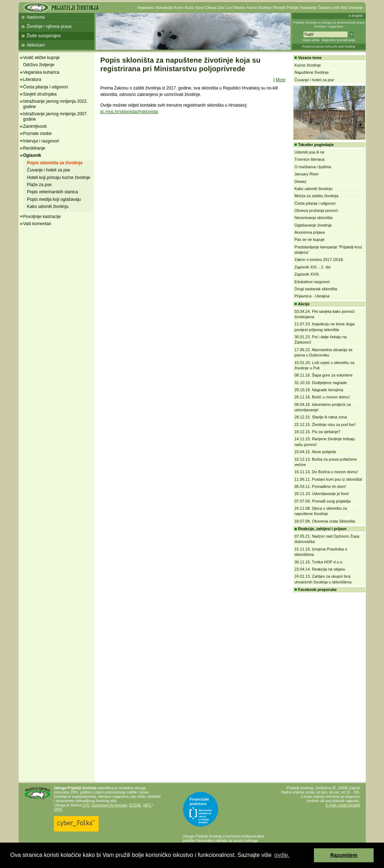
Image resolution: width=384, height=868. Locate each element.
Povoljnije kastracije (42, 217)
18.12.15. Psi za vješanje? (317, 432)
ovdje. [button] (282, 855)
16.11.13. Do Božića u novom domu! (326, 472)
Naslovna (36, 17)
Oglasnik (32, 155)
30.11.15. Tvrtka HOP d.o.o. (319, 562)
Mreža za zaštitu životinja (317, 196)
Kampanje (308, 8)
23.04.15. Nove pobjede (316, 452)
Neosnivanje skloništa (314, 218)
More (280, 80)
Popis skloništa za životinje (55, 163)
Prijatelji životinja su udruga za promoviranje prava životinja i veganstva (329, 25)
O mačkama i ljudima (313, 167)
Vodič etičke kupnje (42, 58)
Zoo (221, 8)
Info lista (340, 8)
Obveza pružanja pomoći (316, 210)
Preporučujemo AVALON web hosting (329, 47)
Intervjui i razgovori (41, 141)
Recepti (279, 8)
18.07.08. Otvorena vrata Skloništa (325, 521)
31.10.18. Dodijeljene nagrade (321, 383)
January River (307, 174)
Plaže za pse (40, 185)
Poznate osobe (38, 134)
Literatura (32, 79)
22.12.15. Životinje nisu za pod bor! (325, 425)
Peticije (292, 8)
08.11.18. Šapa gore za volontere (324, 375)
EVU (86, 805)
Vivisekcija (164, 8)
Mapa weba (311, 40)
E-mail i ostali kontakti (343, 805)
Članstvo (325, 8)
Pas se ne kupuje (310, 239)
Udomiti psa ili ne (310, 152)
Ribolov (239, 8)
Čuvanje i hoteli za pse (49, 170)
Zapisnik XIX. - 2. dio (313, 267)
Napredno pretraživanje (339, 40)
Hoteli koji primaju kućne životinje (59, 178)
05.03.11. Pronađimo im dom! (320, 486)
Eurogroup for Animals (110, 805)
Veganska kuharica (41, 72)
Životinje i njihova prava (49, 26)
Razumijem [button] (344, 855)
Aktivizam (36, 45)
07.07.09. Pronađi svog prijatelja (323, 501)
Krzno (179, 8)
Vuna (199, 8)
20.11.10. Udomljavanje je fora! (322, 494)
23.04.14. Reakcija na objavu (320, 569)
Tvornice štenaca (310, 159)
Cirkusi (211, 8)
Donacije (356, 8)
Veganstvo (146, 8)
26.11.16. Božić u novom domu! (322, 397)
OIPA (58, 809)
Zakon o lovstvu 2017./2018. (319, 260)
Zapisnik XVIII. (307, 274)
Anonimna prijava (310, 232)
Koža (189, 8)
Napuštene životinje (312, 72)
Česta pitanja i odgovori (46, 87)
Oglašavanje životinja (313, 225)
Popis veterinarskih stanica (53, 192)
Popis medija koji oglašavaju (54, 199)
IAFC (147, 805)
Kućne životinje (259, 8)
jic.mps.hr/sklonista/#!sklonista (129, 112)
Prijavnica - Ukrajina (312, 296)
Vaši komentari (37, 224)
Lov (228, 8)
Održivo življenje (39, 65)
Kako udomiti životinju (48, 207)
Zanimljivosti (35, 126)
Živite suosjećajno (44, 36)
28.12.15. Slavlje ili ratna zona (321, 417)
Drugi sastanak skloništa (316, 289)
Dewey (301, 181)
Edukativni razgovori (312, 282)
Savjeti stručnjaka (40, 94)
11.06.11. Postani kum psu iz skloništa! (329, 479)
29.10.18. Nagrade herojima (319, 390)
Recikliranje (34, 148)
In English (356, 16)
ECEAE (135, 805)
